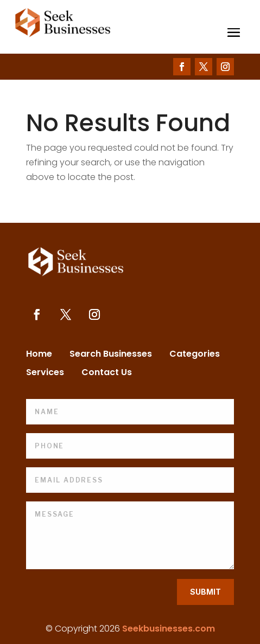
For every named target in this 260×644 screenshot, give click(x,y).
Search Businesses (111, 355)
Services (45, 373)
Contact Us (107, 373)
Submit (205, 592)
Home (39, 355)
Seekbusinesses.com (169, 629)
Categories (195, 355)
